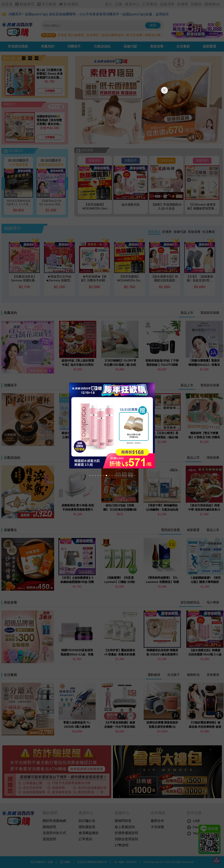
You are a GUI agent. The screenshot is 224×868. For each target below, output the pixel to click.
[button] (90, 476)
